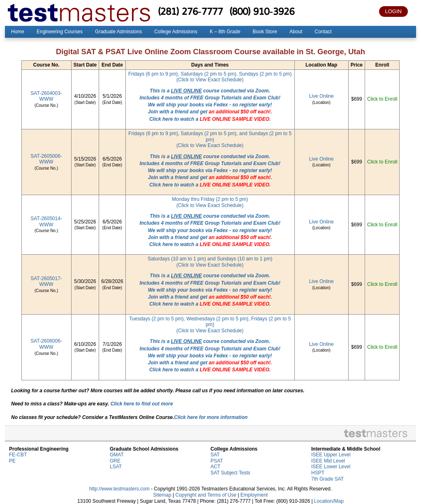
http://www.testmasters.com (119, 489)
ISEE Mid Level (328, 461)
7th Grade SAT (327, 479)
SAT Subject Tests (230, 473)
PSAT (217, 461)
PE (12, 461)
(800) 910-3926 (262, 11)
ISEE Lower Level (331, 467)
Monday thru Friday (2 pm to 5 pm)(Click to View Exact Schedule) (210, 202)
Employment (254, 495)
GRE (115, 461)
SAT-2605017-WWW (46, 282)
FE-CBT (18, 455)
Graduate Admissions (118, 32)
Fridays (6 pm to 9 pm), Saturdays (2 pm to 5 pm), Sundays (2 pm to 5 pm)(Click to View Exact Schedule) (210, 77)
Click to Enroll (382, 99)
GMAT (117, 455)
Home (18, 32)
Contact (323, 32)
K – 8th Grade (225, 32)
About (296, 32)
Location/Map (329, 501)
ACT (215, 467)
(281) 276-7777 (190, 11)
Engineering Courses (60, 32)
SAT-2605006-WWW (46, 159)
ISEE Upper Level (331, 455)
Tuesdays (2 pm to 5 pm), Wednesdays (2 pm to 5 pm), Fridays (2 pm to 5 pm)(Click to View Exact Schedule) (210, 325)
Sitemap (162, 495)
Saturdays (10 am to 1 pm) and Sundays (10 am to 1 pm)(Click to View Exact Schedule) (210, 262)
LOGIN (393, 11)
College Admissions (176, 32)
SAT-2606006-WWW (46, 344)
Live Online (322, 96)
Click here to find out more (142, 404)
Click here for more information (211, 417)
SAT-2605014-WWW (46, 222)
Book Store (265, 32)
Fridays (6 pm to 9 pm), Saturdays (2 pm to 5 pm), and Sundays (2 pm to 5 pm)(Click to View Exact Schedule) (210, 139)
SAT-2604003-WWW (46, 96)
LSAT (116, 467)
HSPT (318, 473)
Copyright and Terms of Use (206, 495)
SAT (215, 455)
